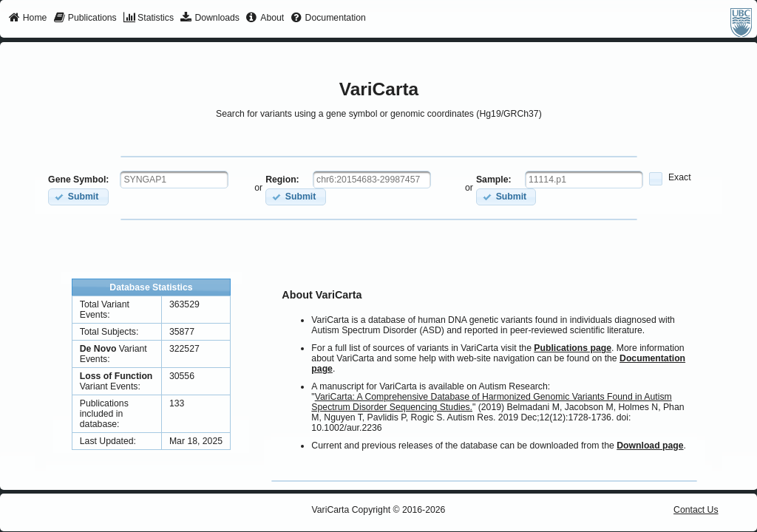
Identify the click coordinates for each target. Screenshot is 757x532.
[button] (78, 197)
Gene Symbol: (78, 180)
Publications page (573, 348)
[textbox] (174, 180)
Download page (650, 446)
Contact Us (696, 510)
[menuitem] (28, 18)
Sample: (494, 180)
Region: (282, 180)
